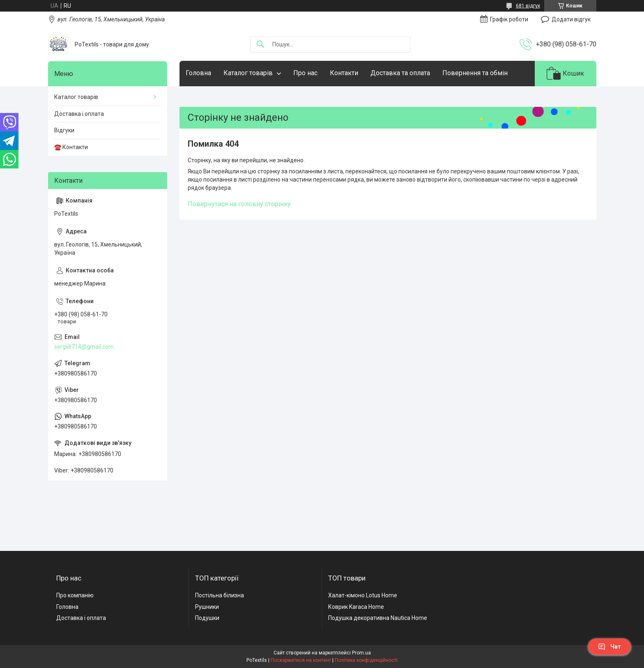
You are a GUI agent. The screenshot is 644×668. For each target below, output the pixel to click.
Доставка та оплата (400, 73)
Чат (609, 647)
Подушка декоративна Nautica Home (378, 618)
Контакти (344, 73)
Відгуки (64, 130)
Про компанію (75, 595)
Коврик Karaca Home (356, 607)
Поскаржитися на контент (301, 660)
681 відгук (528, 6)
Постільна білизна (220, 595)
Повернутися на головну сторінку (239, 204)
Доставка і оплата (79, 114)
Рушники (207, 607)
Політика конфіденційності (366, 660)
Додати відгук (571, 19)
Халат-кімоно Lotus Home (363, 595)
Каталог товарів (248, 73)
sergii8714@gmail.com (84, 347)
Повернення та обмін (475, 73)
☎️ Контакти (71, 147)
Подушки (207, 618)
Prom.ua (361, 653)
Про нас (305, 73)
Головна (198, 73)
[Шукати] (260, 45)
